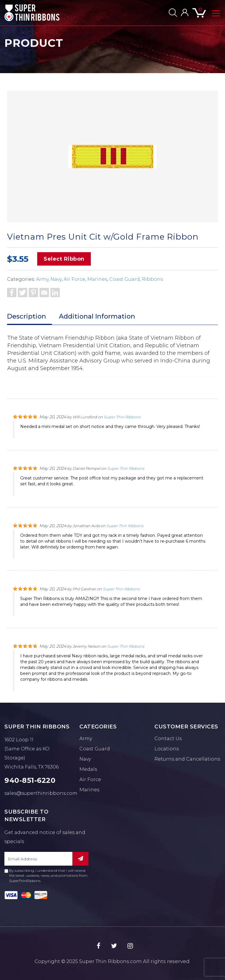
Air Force (74, 279)
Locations (167, 749)
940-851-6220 (30, 780)
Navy (56, 279)
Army (42, 279)
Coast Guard (125, 279)
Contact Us (168, 739)
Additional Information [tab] (97, 316)
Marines (97, 279)
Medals (88, 769)
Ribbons (152, 279)
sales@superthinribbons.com (41, 793)
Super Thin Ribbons (122, 417)
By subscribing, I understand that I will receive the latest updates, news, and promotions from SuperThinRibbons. (46, 875)
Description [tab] (27, 316)
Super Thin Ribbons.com (110, 961)
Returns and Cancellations (187, 759)
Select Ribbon (64, 259)
